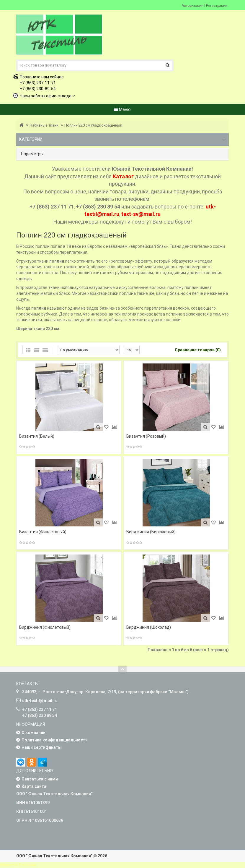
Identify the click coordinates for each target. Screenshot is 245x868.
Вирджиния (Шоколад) (149, 627)
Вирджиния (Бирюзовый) (151, 532)
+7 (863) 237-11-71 (38, 83)
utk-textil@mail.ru (40, 701)
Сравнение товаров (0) (198, 350)
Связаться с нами (40, 779)
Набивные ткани (44, 125)
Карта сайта (34, 786)
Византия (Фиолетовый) (43, 532)
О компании (34, 733)
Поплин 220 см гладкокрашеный (93, 125)
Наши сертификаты (42, 747)
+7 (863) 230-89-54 (38, 89)
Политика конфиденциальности (55, 740)
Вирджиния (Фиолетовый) (45, 627)
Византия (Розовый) (146, 436)
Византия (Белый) (37, 436)
